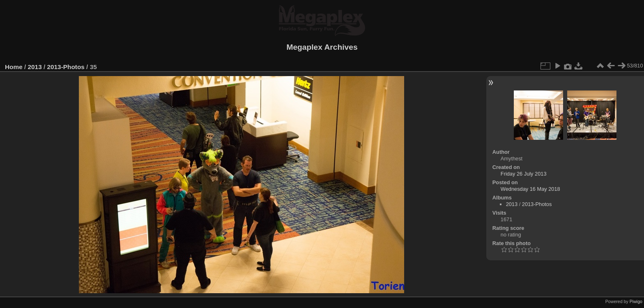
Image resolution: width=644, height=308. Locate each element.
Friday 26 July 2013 (524, 174)
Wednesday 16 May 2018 (530, 189)
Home (14, 67)
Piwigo (636, 301)
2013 (35, 67)
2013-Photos (66, 67)
